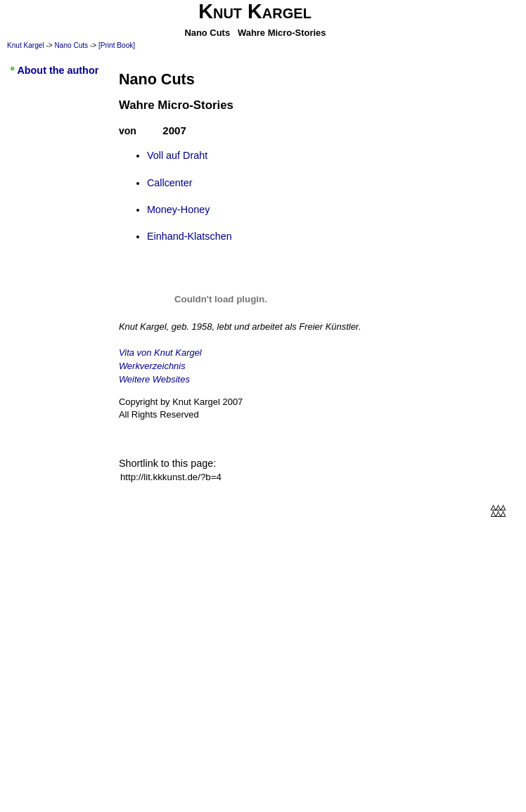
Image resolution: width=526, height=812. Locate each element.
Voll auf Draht (177, 155)
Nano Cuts (72, 45)
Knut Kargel (26, 45)
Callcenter (170, 183)
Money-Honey (179, 210)
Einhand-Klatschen (190, 236)
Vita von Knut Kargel (160, 353)
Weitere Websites (154, 379)
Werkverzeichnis (152, 366)
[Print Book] (117, 45)
